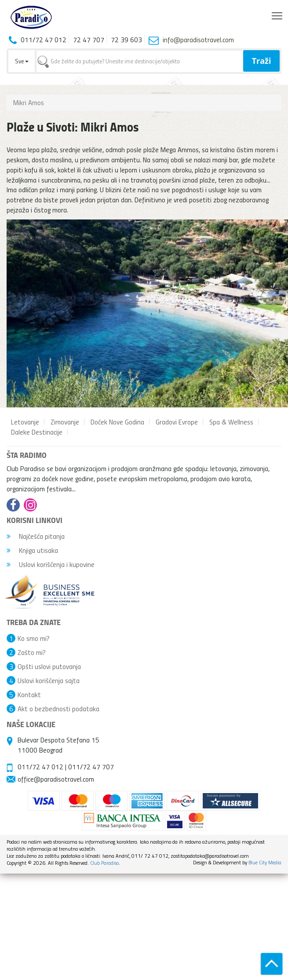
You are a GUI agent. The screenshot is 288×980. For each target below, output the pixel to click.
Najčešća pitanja (36, 536)
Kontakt (29, 695)
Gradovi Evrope (177, 422)
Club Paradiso (104, 863)
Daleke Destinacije (37, 432)
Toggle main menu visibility (278, 14)
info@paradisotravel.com (198, 40)
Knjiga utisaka (32, 550)
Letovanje (25, 422)
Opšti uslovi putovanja (49, 666)
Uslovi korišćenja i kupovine (51, 564)
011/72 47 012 (40, 767)
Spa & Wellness (231, 422)
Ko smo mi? (34, 638)
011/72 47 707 (91, 767)
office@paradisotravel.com (56, 779)
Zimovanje (65, 422)
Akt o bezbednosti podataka (58, 709)
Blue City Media (265, 862)
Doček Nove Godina (117, 422)
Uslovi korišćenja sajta (49, 680)
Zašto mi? (32, 652)
